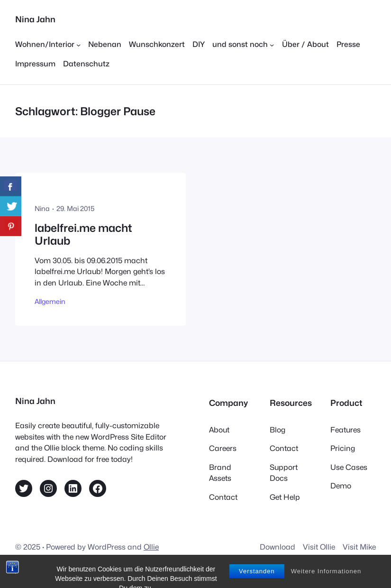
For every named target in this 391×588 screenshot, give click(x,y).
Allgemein (50, 301)
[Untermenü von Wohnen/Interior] (48, 45)
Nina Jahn (35, 19)
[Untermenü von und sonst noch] (243, 45)
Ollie (151, 547)
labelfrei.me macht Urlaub (83, 234)
